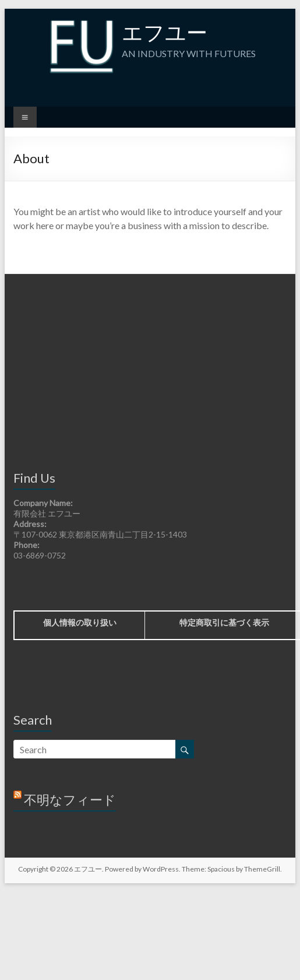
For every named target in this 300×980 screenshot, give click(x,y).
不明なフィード (70, 800)
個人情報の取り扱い (80, 622)
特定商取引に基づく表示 (224, 622)
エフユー (165, 32)
